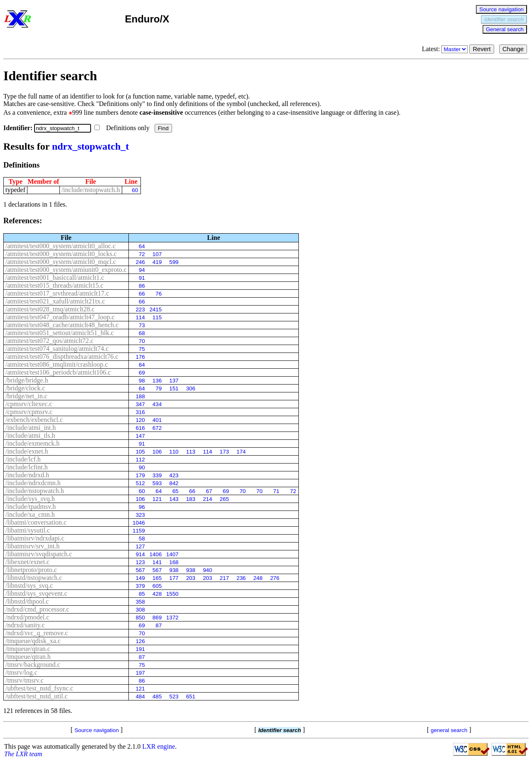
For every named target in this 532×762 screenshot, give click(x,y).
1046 (139, 523)
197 (140, 673)
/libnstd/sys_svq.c (29, 586)
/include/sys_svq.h (30, 499)
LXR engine (159, 746)
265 (224, 499)
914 (140, 554)
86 (142, 286)
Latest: (446, 49)
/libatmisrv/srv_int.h (32, 546)
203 (191, 578)
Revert (482, 49)
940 (207, 570)
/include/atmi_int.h (31, 428)
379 (140, 586)
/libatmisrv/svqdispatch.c (39, 554)
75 (142, 349)
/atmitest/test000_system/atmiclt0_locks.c (61, 254)
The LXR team (23, 754)
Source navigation (501, 9)
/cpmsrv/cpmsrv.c (29, 412)
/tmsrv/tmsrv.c (25, 680)
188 (140, 396)
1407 (172, 554)
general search (449, 730)
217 (224, 578)
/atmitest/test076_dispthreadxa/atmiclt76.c (62, 356)
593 (157, 483)
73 (142, 325)
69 (142, 373)
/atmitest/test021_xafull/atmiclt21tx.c (55, 301)
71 (276, 491)
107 (157, 254)
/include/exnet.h (27, 451)
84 (142, 365)
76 (159, 294)
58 (142, 539)
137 (174, 381)
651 (191, 697)
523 (174, 697)
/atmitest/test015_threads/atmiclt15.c (54, 285)
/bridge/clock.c (25, 388)
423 (174, 475)
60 (135, 190)
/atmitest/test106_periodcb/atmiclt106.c (58, 372)
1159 (139, 531)
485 (157, 697)
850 (140, 618)
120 (140, 420)
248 (258, 578)
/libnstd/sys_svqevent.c (36, 593)
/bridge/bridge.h (27, 380)
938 (174, 570)
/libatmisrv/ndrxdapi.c (35, 538)
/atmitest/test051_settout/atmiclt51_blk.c (60, 333)
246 (140, 262)
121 (157, 499)
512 (140, 483)
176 (140, 357)
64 (142, 246)
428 (157, 594)
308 (140, 610)
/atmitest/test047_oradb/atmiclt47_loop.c (60, 317)
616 (140, 428)
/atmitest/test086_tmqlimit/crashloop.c (57, 364)
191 (140, 649)
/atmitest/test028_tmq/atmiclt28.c (50, 309)
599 (174, 262)
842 (174, 483)
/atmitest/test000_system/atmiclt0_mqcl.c (61, 262)
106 (157, 452)
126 (140, 641)
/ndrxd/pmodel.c (27, 617)
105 (140, 452)
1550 (172, 594)
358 (140, 602)
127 (140, 546)
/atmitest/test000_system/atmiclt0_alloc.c (60, 246)
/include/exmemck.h (32, 443)
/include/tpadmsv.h (31, 507)
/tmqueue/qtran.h (28, 657)
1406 (155, 554)
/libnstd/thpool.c (27, 601)
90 (142, 467)
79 (159, 388)
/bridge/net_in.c (26, 396)
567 (140, 570)
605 (157, 586)
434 (157, 404)
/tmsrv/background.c (33, 665)
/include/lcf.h (23, 459)
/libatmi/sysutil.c (28, 530)
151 (174, 388)
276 (275, 578)
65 (176, 491)
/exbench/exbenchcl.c (34, 420)
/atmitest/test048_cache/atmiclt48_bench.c (62, 325)
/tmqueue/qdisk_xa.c (33, 641)
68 (142, 333)
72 (142, 254)
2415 (155, 309)
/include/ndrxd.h (27, 475)
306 (191, 388)
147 (140, 436)
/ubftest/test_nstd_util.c (37, 696)
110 (174, 452)
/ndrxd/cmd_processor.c (37, 609)
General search (505, 29)
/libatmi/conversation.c (36, 522)
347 (140, 404)
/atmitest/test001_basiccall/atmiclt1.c (55, 277)
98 (142, 381)
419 (157, 262)
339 (157, 475)
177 (174, 578)
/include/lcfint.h (27, 467)
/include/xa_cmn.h (30, 514)
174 (241, 452)
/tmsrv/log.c (21, 672)
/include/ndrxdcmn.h (33, 483)
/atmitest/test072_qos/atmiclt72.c (49, 341)
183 (191, 499)
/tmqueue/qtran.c (28, 649)
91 (142, 278)
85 (142, 594)
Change (513, 49)
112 (140, 460)
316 (140, 412)
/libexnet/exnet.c (27, 562)
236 (241, 578)
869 (157, 618)
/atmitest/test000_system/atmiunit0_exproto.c (66, 270)
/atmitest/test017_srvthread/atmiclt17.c (57, 293)
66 (142, 294)
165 (157, 578)
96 (142, 507)
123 (140, 562)
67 (209, 491)
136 (157, 381)
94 (142, 270)
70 (142, 341)
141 (157, 562)
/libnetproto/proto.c (31, 570)
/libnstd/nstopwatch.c (34, 578)
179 (140, 475)
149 (140, 578)
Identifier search (504, 19)
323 (140, 515)
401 (157, 420)
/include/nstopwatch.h (91, 190)
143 (174, 499)
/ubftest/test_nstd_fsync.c (39, 688)
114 (140, 317)
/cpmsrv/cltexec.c (29, 404)
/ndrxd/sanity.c (25, 625)
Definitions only (123, 128)
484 (140, 697)
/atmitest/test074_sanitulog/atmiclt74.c (57, 349)
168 (174, 562)
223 (140, 309)
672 (157, 428)
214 (207, 499)
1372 (172, 618)
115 (157, 317)
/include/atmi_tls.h (30, 435)
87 (159, 625)
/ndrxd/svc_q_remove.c (37, 633)
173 (224, 452)
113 (191, 452)
